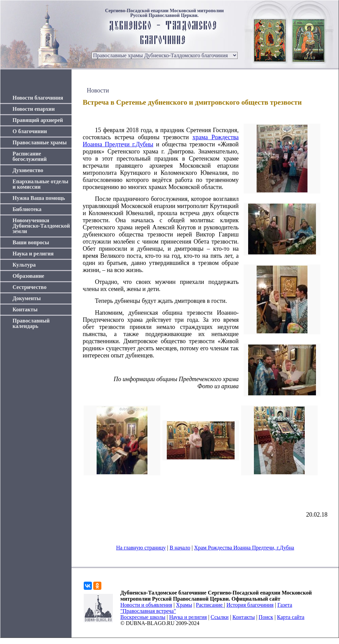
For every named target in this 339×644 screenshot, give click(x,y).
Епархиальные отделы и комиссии (41, 184)
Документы (27, 298)
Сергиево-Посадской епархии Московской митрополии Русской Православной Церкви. (164, 13)
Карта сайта (291, 617)
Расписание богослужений (30, 156)
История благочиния (250, 605)
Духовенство (28, 170)
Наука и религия (33, 254)
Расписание (210, 605)
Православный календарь (31, 323)
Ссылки (220, 617)
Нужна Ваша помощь (39, 198)
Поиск (266, 617)
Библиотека (27, 209)
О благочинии (30, 131)
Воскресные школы (143, 617)
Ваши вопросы (31, 242)
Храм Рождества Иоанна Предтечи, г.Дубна (244, 548)
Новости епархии (34, 109)
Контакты (25, 309)
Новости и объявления (146, 605)
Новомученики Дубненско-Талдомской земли (41, 226)
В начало (180, 548)
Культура (24, 265)
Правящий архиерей (38, 120)
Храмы (184, 605)
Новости (98, 90)
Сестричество (29, 287)
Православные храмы (40, 142)
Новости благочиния (38, 98)
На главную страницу (141, 548)
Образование (28, 276)
